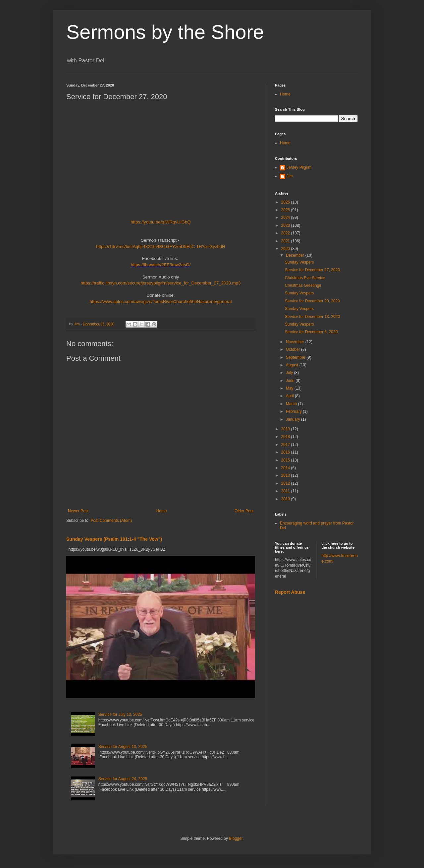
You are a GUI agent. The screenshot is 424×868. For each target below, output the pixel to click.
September (296, 357)
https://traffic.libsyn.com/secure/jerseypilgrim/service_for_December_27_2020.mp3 (161, 283)
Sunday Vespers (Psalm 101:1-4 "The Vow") (114, 539)
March (292, 404)
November (296, 342)
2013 (286, 475)
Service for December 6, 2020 (311, 332)
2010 (286, 499)
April (290, 396)
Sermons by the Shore (165, 32)
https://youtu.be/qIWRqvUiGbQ (160, 222)
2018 (286, 437)
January (293, 419)
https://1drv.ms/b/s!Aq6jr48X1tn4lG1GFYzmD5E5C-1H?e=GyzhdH (160, 247)
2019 (286, 429)
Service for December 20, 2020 (312, 301)
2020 (286, 249)
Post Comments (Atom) (111, 521)
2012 (286, 483)
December (296, 255)
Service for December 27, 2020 (312, 270)
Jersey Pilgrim (299, 167)
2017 (286, 445)
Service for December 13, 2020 (312, 317)
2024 (286, 217)
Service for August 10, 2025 (123, 747)
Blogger (236, 838)
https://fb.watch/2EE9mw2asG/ (161, 265)
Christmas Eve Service (305, 278)
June (291, 381)
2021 (286, 241)
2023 (286, 225)
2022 (286, 233)
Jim (290, 176)
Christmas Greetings (303, 285)
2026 (286, 202)
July (290, 373)
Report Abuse (290, 592)
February (294, 411)
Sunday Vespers (299, 262)
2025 (286, 210)
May (290, 388)
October (293, 349)
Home (162, 511)
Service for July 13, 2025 (120, 714)
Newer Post (78, 511)
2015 (286, 460)
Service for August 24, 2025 (123, 779)
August (293, 365)
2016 (286, 452)
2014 (286, 468)
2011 (286, 491)
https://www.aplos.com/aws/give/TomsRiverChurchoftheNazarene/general (161, 302)
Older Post (244, 511)
